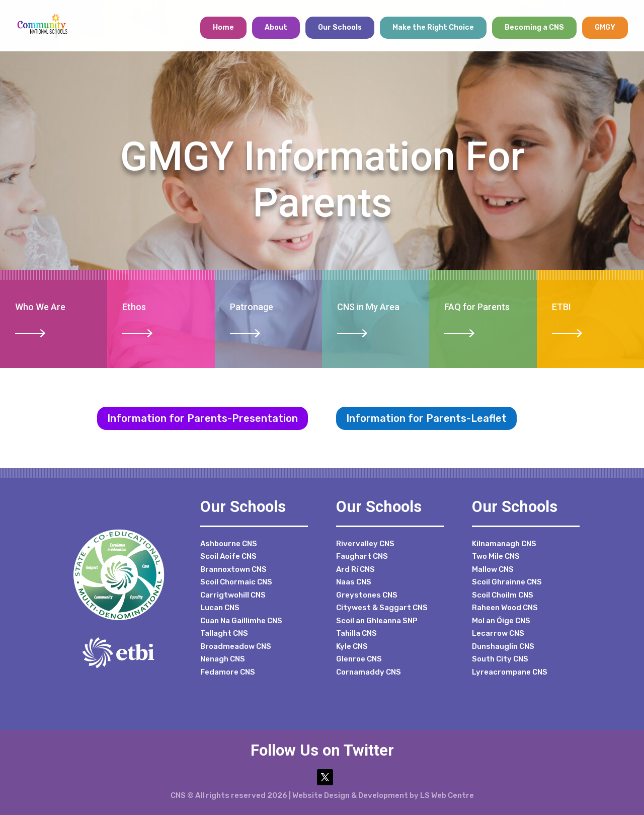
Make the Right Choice (433, 27)
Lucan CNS (220, 608)
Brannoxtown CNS (233, 569)
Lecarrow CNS (498, 633)
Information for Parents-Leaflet (426, 418)
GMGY (605, 27)
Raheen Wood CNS (505, 608)
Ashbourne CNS (229, 544)
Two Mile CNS (496, 556)
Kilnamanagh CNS (504, 544)
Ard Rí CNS (355, 569)
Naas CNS (354, 582)
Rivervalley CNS (365, 544)
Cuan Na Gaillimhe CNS (241, 621)
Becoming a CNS (534, 27)
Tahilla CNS (356, 633)
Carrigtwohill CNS (233, 595)
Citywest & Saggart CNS (382, 608)
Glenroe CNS (359, 659)
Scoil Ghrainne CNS (507, 582)
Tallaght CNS (224, 633)
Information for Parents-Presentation (203, 418)
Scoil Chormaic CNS (236, 582)
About (276, 27)
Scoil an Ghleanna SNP (377, 621)
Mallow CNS (493, 569)
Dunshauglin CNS (503, 646)
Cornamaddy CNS (369, 672)
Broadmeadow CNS (236, 646)
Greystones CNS (367, 595)
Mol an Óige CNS (501, 621)
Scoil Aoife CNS (228, 556)
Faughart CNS (362, 556)
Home (223, 27)
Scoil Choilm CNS (503, 595)
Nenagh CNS (223, 659)
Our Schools (340, 27)
